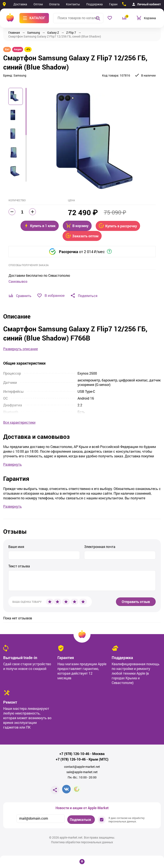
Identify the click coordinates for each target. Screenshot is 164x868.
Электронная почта (100, 547)
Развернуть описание (20, 349)
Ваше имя (16, 547)
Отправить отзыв (136, 602)
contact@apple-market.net (82, 767)
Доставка (20, 4)
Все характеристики (19, 422)
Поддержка (94, 4)
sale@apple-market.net (82, 772)
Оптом (38, 4)
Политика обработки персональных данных (82, 842)
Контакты (73, 4)
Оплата (54, 4)
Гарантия (116, 4)
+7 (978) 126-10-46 (74, 754)
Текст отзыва (19, 566)
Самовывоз (18, 281)
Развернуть (12, 464)
